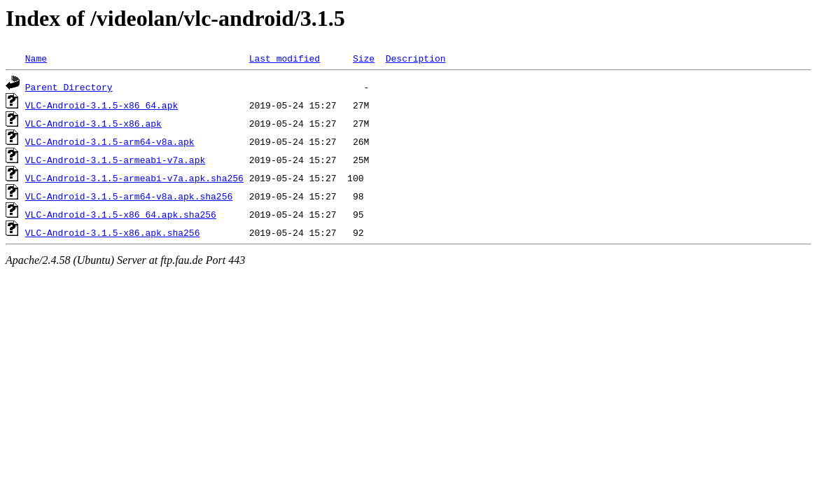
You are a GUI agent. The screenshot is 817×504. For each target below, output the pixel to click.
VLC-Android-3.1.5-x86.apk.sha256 (113, 232)
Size (364, 58)
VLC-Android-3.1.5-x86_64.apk (102, 105)
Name (36, 58)
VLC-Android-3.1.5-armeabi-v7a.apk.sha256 (134, 178)
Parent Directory (69, 87)
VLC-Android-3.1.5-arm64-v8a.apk (110, 141)
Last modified (285, 58)
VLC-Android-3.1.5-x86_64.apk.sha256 (121, 214)
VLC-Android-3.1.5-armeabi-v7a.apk (115, 160)
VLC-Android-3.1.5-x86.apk (93, 123)
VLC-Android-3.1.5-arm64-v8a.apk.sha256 (129, 196)
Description (416, 58)
